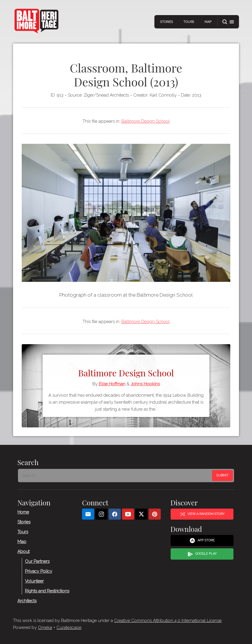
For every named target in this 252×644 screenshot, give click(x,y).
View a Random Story (202, 514)
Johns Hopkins (145, 384)
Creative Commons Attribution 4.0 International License (168, 621)
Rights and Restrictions (47, 591)
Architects (27, 601)
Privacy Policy (39, 571)
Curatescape (69, 627)
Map (208, 22)
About (23, 551)
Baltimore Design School (146, 121)
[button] (228, 22)
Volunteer (34, 581)
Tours (189, 22)
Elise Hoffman (112, 384)
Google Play (202, 554)
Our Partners (37, 561)
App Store (202, 540)
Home (23, 512)
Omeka (45, 627)
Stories (167, 22)
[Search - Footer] (116, 475)
